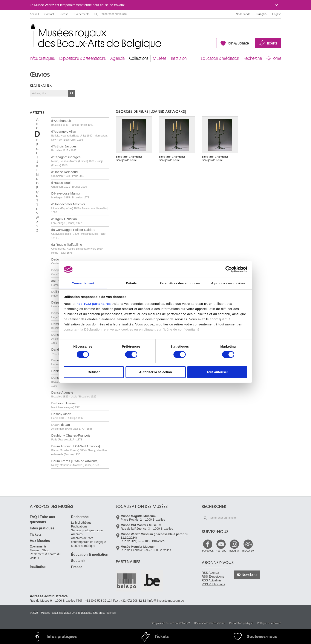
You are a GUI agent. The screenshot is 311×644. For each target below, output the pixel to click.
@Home (274, 58)
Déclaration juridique (241, 623)
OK (72, 94)
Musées (160, 58)
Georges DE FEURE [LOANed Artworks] (151, 112)
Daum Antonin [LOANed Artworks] (79, 450)
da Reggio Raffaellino (78, 248)
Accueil (34, 14)
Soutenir (78, 561)
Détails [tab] (131, 283)
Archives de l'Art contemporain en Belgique (89, 540)
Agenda (117, 58)
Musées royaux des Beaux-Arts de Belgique (30, 28)
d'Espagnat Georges (77, 161)
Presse (64, 14)
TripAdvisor (248, 551)
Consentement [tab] (83, 283)
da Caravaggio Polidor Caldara (79, 234)
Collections (139, 58)
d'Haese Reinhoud (68, 174)
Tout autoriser (217, 372)
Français (261, 14)
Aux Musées (40, 541)
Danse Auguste (74, 394)
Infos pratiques (42, 58)
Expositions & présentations (83, 58)
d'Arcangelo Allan (80, 135)
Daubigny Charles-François (71, 437)
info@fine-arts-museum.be (166, 601)
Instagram (234, 551)
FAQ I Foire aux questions (42, 519)
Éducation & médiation (220, 58)
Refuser (94, 372)
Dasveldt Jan (72, 427)
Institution (179, 58)
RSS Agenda (210, 573)
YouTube (221, 551)
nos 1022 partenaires (94, 304)
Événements (82, 14)
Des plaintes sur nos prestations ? (170, 623)
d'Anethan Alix (72, 123)
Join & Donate (238, 43)
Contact (49, 14)
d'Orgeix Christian (67, 221)
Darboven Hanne (66, 405)
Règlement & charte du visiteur (45, 556)
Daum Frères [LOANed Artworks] (76, 463)
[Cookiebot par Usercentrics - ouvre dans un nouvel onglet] (229, 269)
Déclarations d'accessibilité (210, 623)
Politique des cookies (269, 623)
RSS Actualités (212, 580)
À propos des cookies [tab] (228, 283)
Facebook (208, 551)
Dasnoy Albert (67, 416)
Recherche (253, 58)
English (277, 14)
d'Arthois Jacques (64, 148)
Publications (79, 526)
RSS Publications (213, 584)
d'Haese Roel (69, 185)
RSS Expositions (213, 577)
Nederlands (243, 14)
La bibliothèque (81, 523)
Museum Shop (40, 550)
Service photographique (87, 530)
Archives (77, 534)
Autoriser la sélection (155, 372)
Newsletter (250, 575)
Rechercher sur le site (96, 14)
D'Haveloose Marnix (70, 195)
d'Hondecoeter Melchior (80, 208)
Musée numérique (83, 546)
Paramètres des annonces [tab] (180, 283)
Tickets (272, 43)
